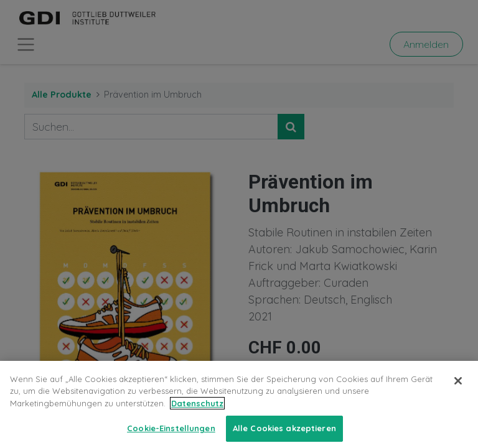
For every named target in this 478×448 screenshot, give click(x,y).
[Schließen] (458, 391)
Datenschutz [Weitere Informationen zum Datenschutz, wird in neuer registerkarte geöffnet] (197, 414)
